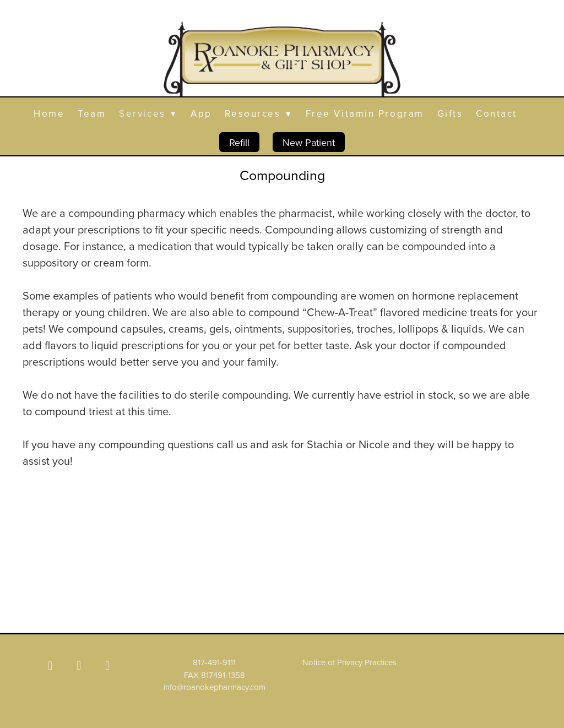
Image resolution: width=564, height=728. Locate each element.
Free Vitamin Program (365, 113)
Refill (239, 142)
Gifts (450, 113)
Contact (497, 113)
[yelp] (107, 665)
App (201, 113)
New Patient (309, 142)
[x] (79, 665)
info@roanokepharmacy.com (215, 687)
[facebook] (50, 665)
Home (49, 113)
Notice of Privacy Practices (349, 662)
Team (92, 113)
